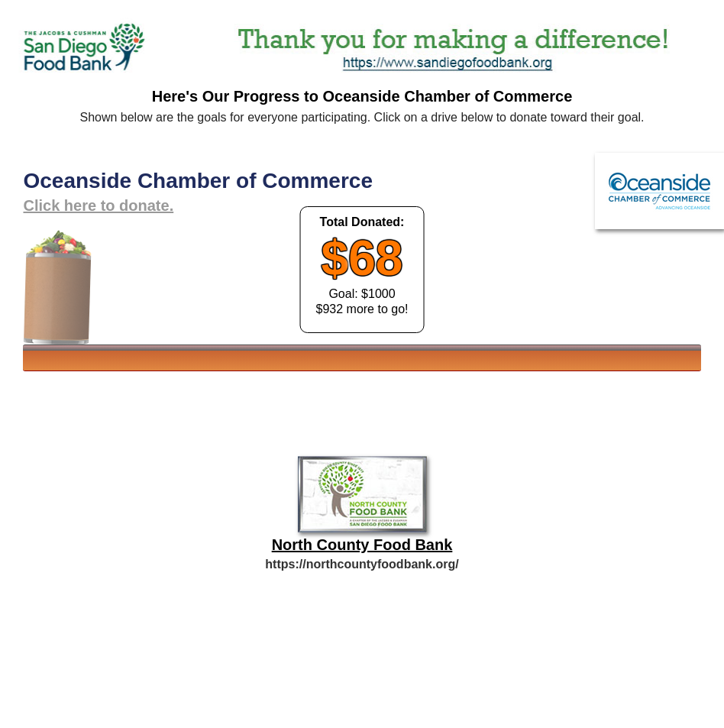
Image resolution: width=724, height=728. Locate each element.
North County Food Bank (362, 545)
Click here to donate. (98, 205)
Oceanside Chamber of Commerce (198, 181)
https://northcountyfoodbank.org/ (362, 564)
